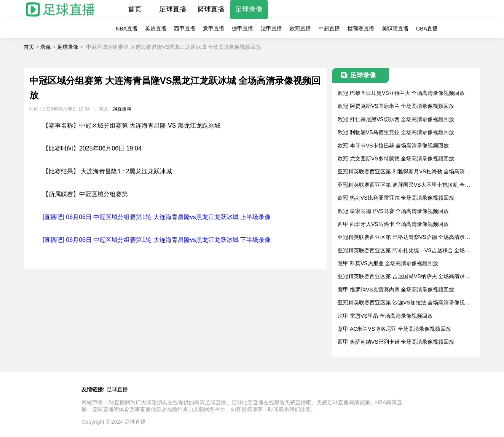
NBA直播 (127, 29)
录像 (46, 47)
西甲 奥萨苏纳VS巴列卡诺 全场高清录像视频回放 (396, 342)
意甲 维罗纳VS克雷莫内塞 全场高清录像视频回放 (396, 290)
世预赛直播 (361, 29)
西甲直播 (185, 29)
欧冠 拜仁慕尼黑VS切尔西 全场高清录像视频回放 (396, 119)
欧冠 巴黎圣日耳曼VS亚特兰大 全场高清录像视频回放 (401, 93)
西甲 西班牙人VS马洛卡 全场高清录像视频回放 (393, 224)
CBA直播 (427, 29)
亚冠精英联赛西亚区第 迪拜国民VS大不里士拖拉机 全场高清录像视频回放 (404, 185)
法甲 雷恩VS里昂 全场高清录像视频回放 (385, 316)
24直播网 (122, 109)
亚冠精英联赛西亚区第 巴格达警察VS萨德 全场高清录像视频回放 (404, 238)
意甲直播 (214, 29)
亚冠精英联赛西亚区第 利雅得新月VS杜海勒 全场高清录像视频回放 (404, 172)
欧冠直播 (300, 29)
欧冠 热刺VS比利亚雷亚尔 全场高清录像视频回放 (396, 198)
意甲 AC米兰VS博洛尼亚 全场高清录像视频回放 (394, 329)
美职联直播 (395, 29)
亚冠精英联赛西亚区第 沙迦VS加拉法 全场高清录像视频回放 (404, 303)
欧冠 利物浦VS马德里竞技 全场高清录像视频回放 (396, 132)
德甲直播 (242, 29)
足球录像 (249, 9)
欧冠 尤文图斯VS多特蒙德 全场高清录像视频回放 (396, 158)
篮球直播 (211, 9)
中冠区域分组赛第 (104, 194)
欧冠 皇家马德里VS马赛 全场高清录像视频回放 (393, 211)
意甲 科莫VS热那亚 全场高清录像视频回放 (388, 263)
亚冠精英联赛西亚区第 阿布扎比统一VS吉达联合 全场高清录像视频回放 (404, 251)
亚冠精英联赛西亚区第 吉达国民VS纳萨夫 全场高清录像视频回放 (404, 277)
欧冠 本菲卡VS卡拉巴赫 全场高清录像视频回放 (393, 146)
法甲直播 (271, 29)
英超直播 (156, 29)
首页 (135, 9)
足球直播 (173, 9)
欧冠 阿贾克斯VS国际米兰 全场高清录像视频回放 (396, 106)
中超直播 (329, 29)
